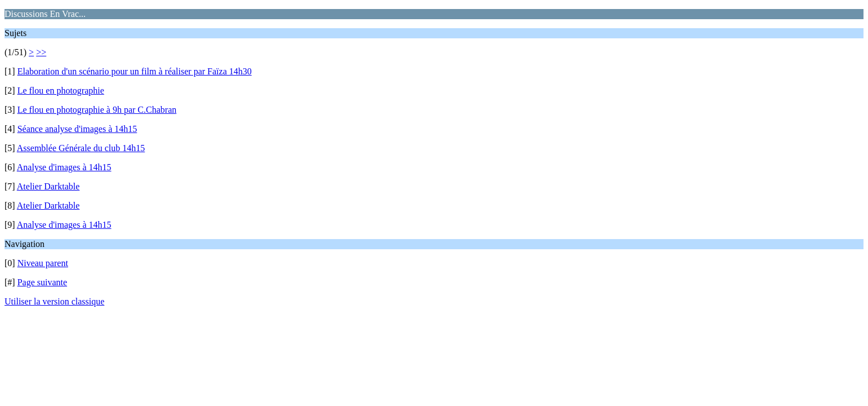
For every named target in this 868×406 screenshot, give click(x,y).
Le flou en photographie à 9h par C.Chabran (97, 110)
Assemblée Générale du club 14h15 (81, 148)
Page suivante (42, 282)
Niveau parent (43, 263)
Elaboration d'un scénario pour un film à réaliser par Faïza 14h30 (135, 71)
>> (41, 52)
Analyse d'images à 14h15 (64, 167)
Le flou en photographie (61, 91)
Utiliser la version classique (54, 301)
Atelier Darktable (48, 186)
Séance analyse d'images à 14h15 (77, 129)
